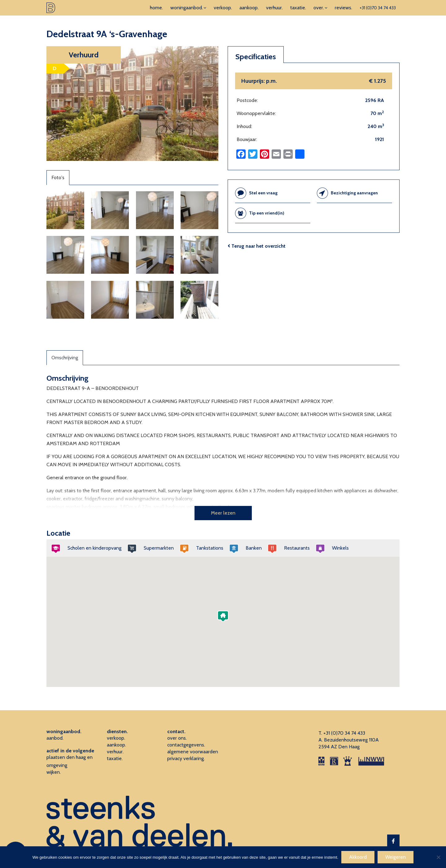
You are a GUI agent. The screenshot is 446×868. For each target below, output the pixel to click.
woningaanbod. (187, 8)
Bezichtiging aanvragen (354, 193)
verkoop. (223, 8)
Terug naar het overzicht (257, 246)
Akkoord (358, 857)
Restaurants (295, 548)
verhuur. (274, 8)
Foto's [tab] (58, 177)
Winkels (338, 548)
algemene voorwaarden (193, 752)
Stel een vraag (263, 193)
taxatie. (298, 8)
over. (319, 8)
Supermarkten (157, 548)
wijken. (54, 772)
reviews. (343, 8)
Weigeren (396, 857)
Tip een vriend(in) (267, 213)
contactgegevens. (186, 745)
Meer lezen (223, 513)
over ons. (177, 738)
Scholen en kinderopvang (92, 548)
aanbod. (55, 738)
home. (156, 8)
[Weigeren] (438, 857)
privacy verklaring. (186, 758)
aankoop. (249, 8)
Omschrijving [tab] (65, 358)
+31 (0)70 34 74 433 (378, 8)
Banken (252, 548)
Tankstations (208, 548)
